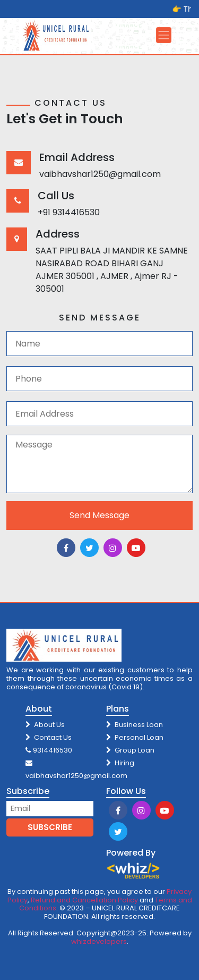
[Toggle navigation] (164, 35)
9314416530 (49, 750)
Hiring (120, 763)
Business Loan (135, 725)
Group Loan (130, 750)
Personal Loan (135, 737)
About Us (45, 725)
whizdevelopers (99, 941)
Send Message (99, 515)
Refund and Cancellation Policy (84, 900)
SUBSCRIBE (50, 827)
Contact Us (49, 737)
